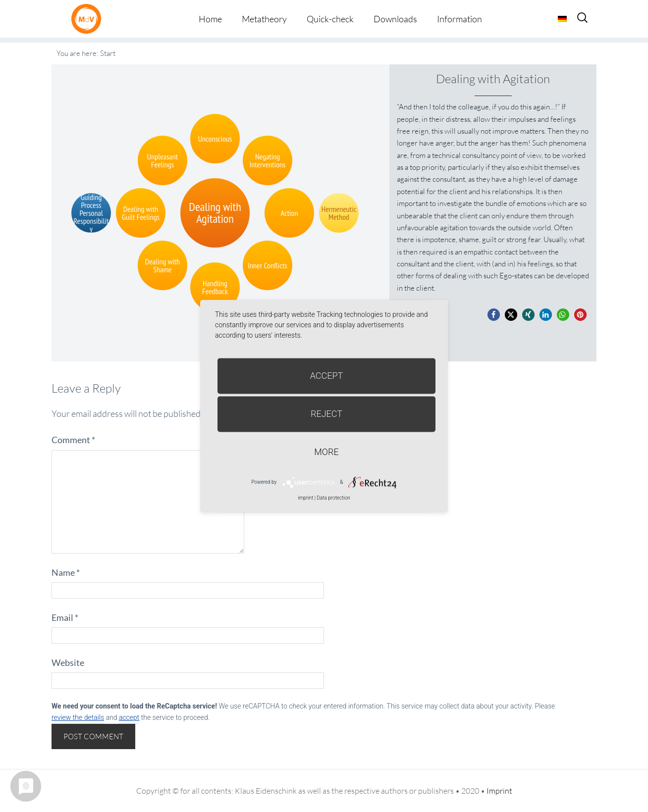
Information (459, 19)
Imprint (499, 791)
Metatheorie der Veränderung (89, 19)
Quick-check (330, 19)
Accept (327, 376)
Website (68, 662)
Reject (326, 414)
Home (210, 19)
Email (65, 617)
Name (66, 572)
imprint (305, 498)
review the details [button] (78, 717)
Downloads (395, 19)
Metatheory (264, 19)
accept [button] (129, 717)
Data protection (333, 498)
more (326, 452)
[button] (494, 315)
